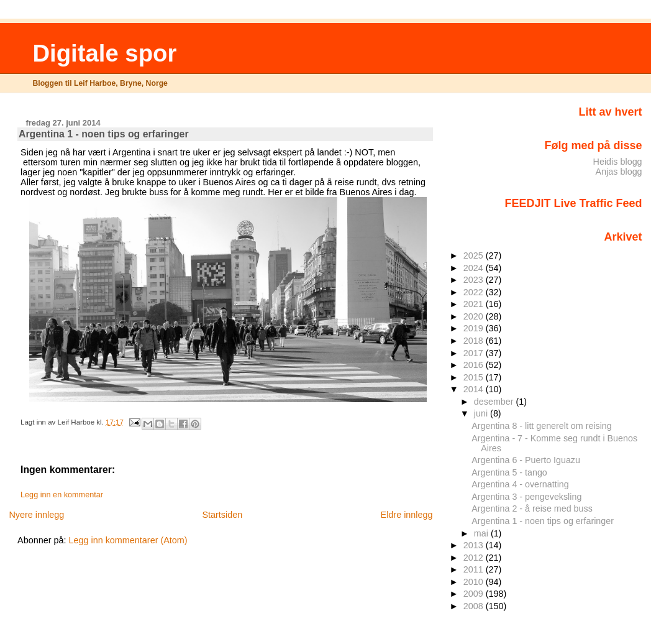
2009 (475, 594)
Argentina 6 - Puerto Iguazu (526, 460)
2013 (475, 545)
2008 (475, 606)
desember (495, 402)
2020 (475, 316)
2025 (475, 255)
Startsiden (222, 515)
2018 (475, 341)
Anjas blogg (619, 172)
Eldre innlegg (407, 515)
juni (482, 413)
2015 (475, 377)
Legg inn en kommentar (62, 495)
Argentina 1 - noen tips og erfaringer (543, 521)
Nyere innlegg (36, 515)
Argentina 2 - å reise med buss (532, 508)
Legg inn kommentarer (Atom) (128, 540)
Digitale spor (104, 53)
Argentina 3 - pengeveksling (526, 497)
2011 (475, 569)
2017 (475, 353)
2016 (475, 365)
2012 (475, 558)
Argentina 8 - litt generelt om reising (541, 426)
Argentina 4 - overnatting (520, 484)
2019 (475, 328)
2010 (475, 582)
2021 (475, 304)
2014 (475, 389)
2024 (475, 268)
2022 (475, 292)
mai (482, 533)
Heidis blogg (618, 162)
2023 (475, 280)
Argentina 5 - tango (509, 472)
